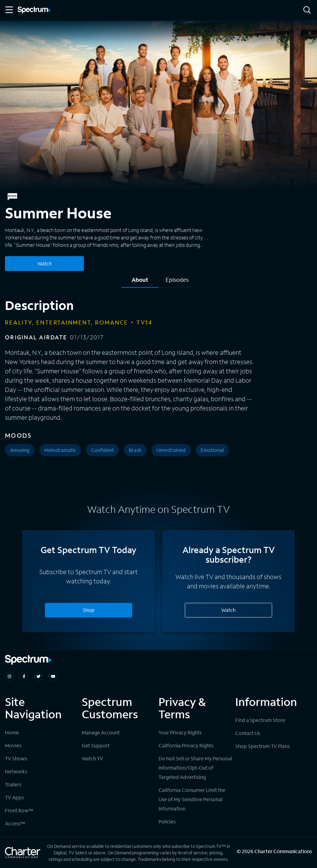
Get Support (96, 745)
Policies (167, 821)
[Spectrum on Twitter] (39, 676)
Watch (228, 610)
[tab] (140, 282)
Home (12, 732)
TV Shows (16, 758)
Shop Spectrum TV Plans (263, 746)
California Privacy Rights (186, 745)
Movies (13, 745)
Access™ (15, 823)
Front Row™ (19, 810)
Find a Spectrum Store (260, 720)
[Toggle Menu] (9, 10)
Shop (89, 610)
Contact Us (248, 733)
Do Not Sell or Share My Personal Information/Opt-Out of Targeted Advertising (195, 768)
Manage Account (101, 732)
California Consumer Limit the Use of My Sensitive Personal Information (192, 799)
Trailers (13, 784)
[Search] (307, 10)
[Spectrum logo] (34, 11)
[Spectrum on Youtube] (53, 676)
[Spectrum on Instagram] (9, 676)
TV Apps (14, 797)
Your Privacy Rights (180, 732)
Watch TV (92, 758)
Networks (16, 771)
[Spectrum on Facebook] (24, 676)
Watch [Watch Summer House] (45, 263)
